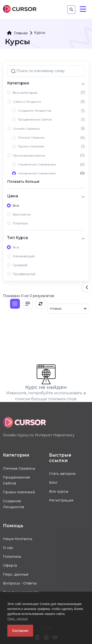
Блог (53, 483)
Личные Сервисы (31, 137)
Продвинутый (24, 274)
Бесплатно (22, 214)
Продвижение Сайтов (35, 119)
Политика (12, 557)
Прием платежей (31, 146)
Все (16, 205)
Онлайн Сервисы (26, 129)
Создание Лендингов (35, 111)
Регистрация (61, 500)
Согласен (20, 631)
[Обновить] (40, 304)
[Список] (28, 304)
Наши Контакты (18, 539)
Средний (20, 265)
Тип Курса (18, 238)
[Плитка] (15, 304)
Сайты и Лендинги (27, 102)
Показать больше (23, 181)
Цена (13, 196)
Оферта (10, 565)
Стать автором (62, 474)
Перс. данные (18, 619)
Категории (18, 83)
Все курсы (59, 491)
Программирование (29, 155)
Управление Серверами (37, 164)
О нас (8, 548)
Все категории (25, 93)
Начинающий (24, 256)
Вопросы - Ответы (20, 583)
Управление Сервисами (37, 173)
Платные (20, 223)
